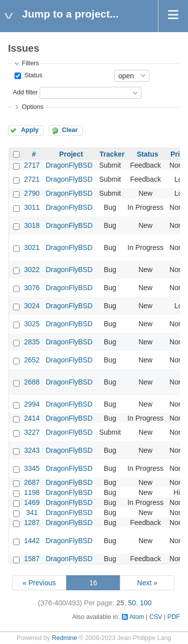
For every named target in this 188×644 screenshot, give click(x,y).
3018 (32, 225)
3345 (32, 468)
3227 (32, 432)
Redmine (64, 638)
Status (32, 75)
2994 (32, 404)
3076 (32, 288)
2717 (32, 165)
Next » (147, 583)
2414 (32, 418)
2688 (32, 382)
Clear (70, 130)
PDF (174, 617)
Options (32, 107)
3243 (32, 450)
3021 (32, 247)
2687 (32, 482)
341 (32, 512)
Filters (30, 63)
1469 (32, 502)
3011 (32, 207)
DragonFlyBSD (69, 165)
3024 (32, 306)
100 (146, 603)
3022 (32, 270)
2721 (32, 179)
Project (71, 154)
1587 (32, 559)
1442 (32, 541)
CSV (156, 617)
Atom (137, 617)
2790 (32, 193)
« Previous (39, 583)
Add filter (25, 92)
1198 (32, 492)
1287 (32, 523)
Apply (30, 130)
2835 (32, 342)
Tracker (112, 154)
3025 (32, 324)
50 (132, 603)
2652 (32, 360)
